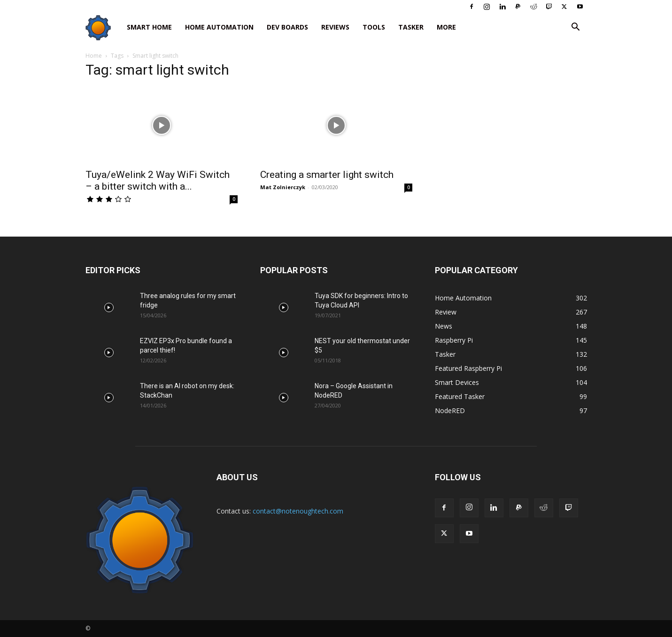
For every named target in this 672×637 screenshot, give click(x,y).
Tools (374, 27)
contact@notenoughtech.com (298, 511)
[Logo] (103, 27)
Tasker (411, 27)
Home (94, 56)
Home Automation (219, 27)
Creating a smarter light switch (327, 175)
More (446, 27)
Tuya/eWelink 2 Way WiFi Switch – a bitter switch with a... (158, 180)
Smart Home (149, 27)
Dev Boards (287, 27)
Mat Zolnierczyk (283, 187)
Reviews (335, 27)
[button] (576, 28)
